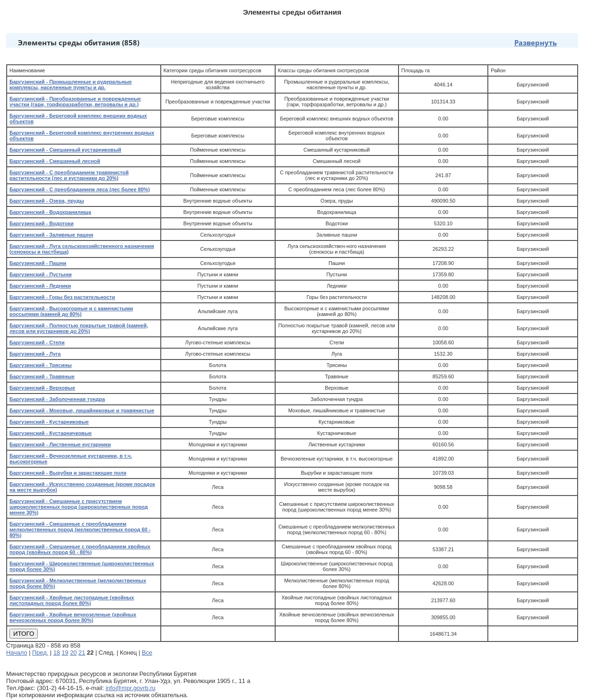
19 (65, 653)
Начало (17, 653)
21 (82, 653)
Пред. (40, 653)
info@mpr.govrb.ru (130, 688)
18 (57, 653)
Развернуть (536, 43)
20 (73, 653)
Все (147, 653)
